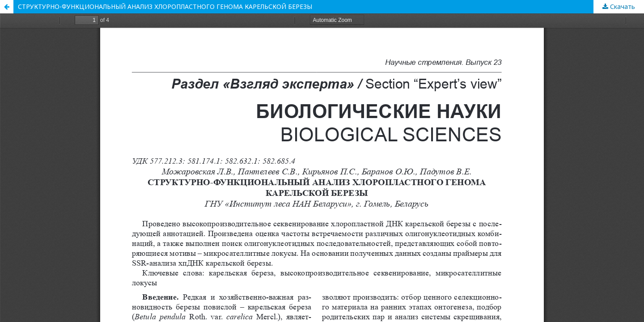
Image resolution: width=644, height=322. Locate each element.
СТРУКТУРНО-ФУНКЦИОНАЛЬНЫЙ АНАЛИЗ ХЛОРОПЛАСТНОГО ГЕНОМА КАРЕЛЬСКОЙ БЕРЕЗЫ (165, 6)
